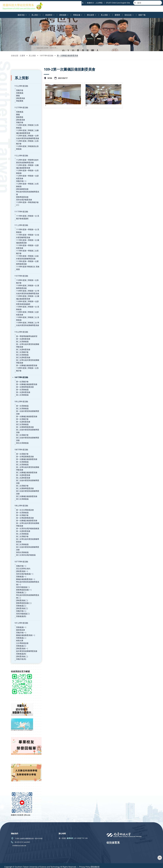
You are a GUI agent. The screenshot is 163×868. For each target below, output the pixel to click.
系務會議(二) (21, 584)
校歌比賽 (20, 632)
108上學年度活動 (21, 497)
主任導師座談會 (22, 635)
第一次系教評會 (22, 373)
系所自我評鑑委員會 (24, 194)
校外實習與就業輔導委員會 (27, 642)
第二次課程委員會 (23, 341)
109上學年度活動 (21, 393)
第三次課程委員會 (23, 349)
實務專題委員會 (22, 191)
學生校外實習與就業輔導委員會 (29, 188)
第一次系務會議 (22, 381)
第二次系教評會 (22, 344)
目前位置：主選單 (18, 56)
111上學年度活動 (21, 217)
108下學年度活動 (21, 441)
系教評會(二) (21, 602)
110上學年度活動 (21, 323)
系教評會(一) (21, 178)
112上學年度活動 (21, 152)
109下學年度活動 (46, 56)
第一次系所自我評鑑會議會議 (28, 520)
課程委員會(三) (22, 600)
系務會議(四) (21, 608)
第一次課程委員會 (23, 330)
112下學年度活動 (21, 104)
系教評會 (20, 87)
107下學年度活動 (21, 553)
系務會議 (20, 90)
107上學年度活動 (21, 614)
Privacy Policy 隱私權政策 (89, 864)
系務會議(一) (21, 568)
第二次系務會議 (22, 333)
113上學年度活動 (21, 83)
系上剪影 (32, 56)
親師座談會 (21, 621)
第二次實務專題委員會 (25, 480)
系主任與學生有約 (23, 560)
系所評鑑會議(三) (23, 605)
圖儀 (18, 92)
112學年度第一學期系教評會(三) (29, 196)
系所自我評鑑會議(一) (25, 565)
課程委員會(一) (22, 563)
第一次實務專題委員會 (25, 378)
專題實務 (20, 98)
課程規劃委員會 (22, 186)
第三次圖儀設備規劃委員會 (27, 488)
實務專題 (20, 114)
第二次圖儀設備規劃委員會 (27, 464)
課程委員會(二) (22, 592)
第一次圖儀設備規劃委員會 (68, 55)
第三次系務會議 (22, 346)
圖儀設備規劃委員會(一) (26, 571)
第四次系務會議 (22, 544)
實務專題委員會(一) (24, 581)
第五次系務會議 (22, 434)
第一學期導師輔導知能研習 (27, 328)
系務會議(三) (21, 597)
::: (1, 14)
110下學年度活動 (21, 267)
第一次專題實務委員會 (25, 448)
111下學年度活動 (21, 203)
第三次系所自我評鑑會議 (26, 546)
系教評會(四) (21, 650)
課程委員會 (21, 95)
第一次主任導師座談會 (25, 501)
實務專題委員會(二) (24, 594)
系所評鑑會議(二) (23, 579)
